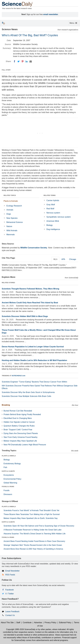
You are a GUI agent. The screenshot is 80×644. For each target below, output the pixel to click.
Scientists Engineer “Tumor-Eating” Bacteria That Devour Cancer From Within (34, 382)
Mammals (11, 235)
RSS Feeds (10, 575)
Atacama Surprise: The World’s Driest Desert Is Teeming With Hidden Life (35, 534)
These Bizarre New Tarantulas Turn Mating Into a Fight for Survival (32, 514)
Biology (49, 225)
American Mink (53, 221)
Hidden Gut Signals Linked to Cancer (19, 422)
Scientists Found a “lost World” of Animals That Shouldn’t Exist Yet (31, 510)
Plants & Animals (11, 201)
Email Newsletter (12, 571)
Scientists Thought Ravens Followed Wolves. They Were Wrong (31, 289)
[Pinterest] (23, 61)
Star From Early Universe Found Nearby (20, 437)
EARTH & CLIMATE (8, 471)
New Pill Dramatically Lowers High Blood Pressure (25, 445)
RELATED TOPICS (10, 195)
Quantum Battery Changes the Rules (19, 426)
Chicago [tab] (73, 259)
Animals (10, 210)
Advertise (38, 623)
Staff (18, 623)
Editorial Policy (65, 623)
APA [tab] (63, 259)
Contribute (27, 623)
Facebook (9, 590)
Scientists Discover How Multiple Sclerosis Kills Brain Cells (26, 396)
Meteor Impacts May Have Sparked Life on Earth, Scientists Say (31, 518)
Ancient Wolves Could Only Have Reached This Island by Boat (30, 303)
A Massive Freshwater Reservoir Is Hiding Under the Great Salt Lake (32, 530)
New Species (12, 218)
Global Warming (10, 483)
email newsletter (51, 14)
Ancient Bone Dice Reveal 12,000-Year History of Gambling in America (33, 549)
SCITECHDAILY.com (19, 376)
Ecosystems (9, 475)
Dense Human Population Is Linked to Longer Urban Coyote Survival (33, 347)
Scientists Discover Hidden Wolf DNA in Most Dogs (25, 316)
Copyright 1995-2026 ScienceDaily (21, 629)
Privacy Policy (50, 623)
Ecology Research (14, 206)
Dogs (9, 214)
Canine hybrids (53, 200)
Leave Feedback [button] (12, 612)
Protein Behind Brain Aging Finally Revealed (22, 414)
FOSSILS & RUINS (8, 487)
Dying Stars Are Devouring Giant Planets (21, 433)
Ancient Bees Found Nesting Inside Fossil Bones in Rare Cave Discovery (34, 541)
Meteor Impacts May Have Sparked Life (20, 441)
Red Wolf (50, 209)
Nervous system (53, 213)
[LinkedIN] (27, 61)
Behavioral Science (15, 222)
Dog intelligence (53, 229)
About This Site (7, 623)
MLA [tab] (55, 259)
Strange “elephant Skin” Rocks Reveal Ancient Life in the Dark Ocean (33, 545)
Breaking (6, 405)
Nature (9, 226)
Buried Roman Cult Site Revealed (18, 411)
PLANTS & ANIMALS (9, 456)
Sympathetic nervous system (59, 217)
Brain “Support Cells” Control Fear (18, 430)
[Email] (31, 61)
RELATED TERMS (50, 195)
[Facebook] (14, 61)
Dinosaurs (8, 494)
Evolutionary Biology (12, 464)
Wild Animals (12, 231)
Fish (5, 467)
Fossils (7, 490)
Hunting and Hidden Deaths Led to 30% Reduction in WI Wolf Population (34, 360)
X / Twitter (10, 594)
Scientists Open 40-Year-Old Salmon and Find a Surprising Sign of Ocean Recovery (39, 526)
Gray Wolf (51, 205)
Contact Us (10, 615)
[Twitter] (19, 61)
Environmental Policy (12, 479)
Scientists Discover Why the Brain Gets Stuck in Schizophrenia (28, 392)
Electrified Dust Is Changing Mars (18, 418)
